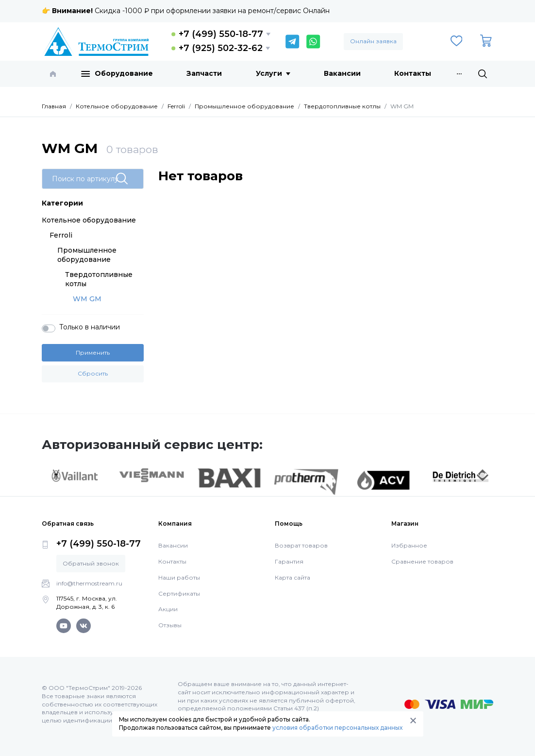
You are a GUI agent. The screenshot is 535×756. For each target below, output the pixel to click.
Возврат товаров (301, 545)
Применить (93, 352)
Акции (168, 609)
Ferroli (61, 235)
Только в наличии (90, 327)
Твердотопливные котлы (99, 279)
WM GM (87, 299)
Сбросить (93, 373)
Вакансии (342, 73)
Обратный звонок (91, 563)
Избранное (409, 545)
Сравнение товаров (422, 561)
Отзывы (170, 625)
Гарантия (289, 561)
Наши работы (179, 577)
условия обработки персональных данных (337, 728)
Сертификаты (179, 593)
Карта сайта (293, 577)
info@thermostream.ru (89, 583)
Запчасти (204, 73)
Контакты (413, 73)
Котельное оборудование (89, 220)
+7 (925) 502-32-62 (221, 48)
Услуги (273, 73)
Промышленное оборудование (87, 255)
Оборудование (117, 74)
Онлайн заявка (373, 41)
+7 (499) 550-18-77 (221, 34)
